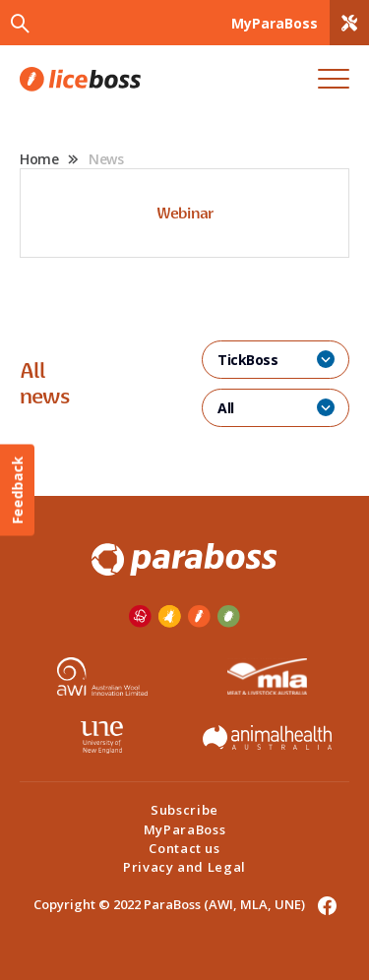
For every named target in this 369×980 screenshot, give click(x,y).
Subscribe (184, 810)
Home (39, 159)
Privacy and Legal (184, 867)
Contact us (184, 848)
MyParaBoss (185, 829)
